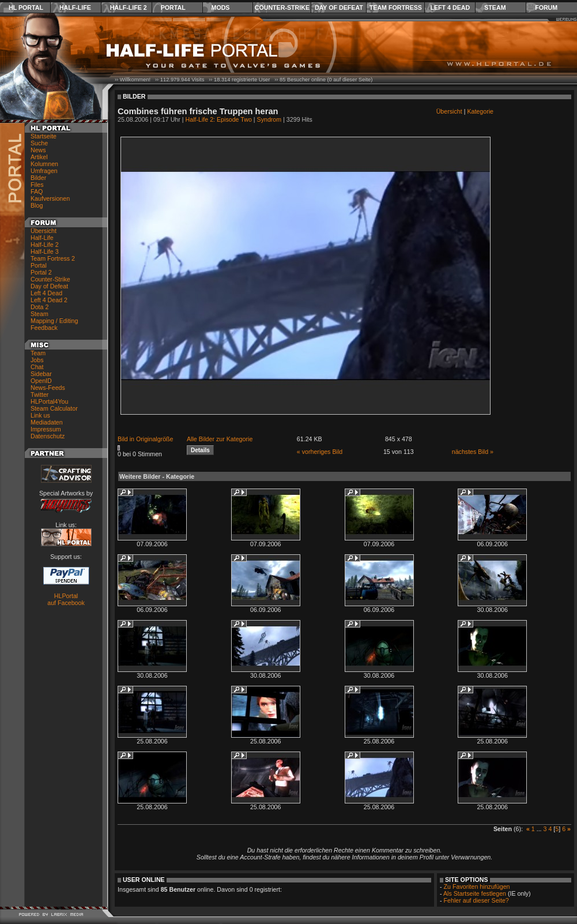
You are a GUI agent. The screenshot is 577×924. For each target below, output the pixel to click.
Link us (40, 415)
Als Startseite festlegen (475, 893)
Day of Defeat (339, 7)
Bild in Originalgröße (146, 439)
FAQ (37, 191)
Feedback (44, 328)
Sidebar (41, 374)
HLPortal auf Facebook (66, 599)
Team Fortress (396, 7)
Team (38, 353)
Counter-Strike (282, 7)
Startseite (44, 136)
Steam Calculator (54, 408)
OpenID (41, 381)
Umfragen (44, 171)
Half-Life (75, 7)
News (38, 150)
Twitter (39, 395)
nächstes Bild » (473, 452)
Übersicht (44, 231)
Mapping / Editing (54, 321)
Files (37, 185)
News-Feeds (48, 388)
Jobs (37, 360)
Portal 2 (41, 272)
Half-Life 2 (129, 7)
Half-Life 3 (45, 251)
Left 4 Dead (450, 7)
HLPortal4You (49, 401)
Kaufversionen (50, 198)
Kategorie (480, 111)
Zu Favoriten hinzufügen (477, 887)
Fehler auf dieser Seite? (476, 900)
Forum (546, 7)
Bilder (38, 178)
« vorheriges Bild (320, 452)
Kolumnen (44, 164)
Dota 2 (39, 307)
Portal (173, 7)
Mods (221, 7)
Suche (39, 143)
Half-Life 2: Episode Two (219, 119)
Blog (37, 205)
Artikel (39, 157)
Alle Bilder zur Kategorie (220, 439)
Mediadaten (47, 422)
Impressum (46, 429)
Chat (37, 367)
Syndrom (269, 119)
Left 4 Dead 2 (49, 300)
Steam (495, 7)
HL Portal (26, 7)
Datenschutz (48, 436)
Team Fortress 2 (53, 258)
